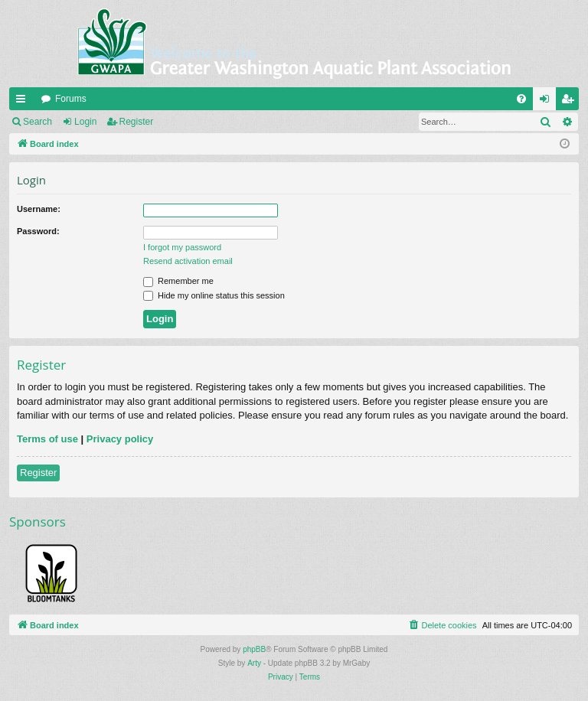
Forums (71, 99)
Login (85, 122)
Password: (38, 231)
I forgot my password (182, 247)
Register (137, 122)
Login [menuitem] (548, 102)
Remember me (178, 281)
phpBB (254, 649)
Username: (39, 209)
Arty (254, 663)
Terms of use (47, 439)
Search (38, 122)
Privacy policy (120, 439)
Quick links (24, 102)
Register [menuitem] (571, 102)
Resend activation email (188, 261)
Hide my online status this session (214, 295)
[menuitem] (521, 99)
